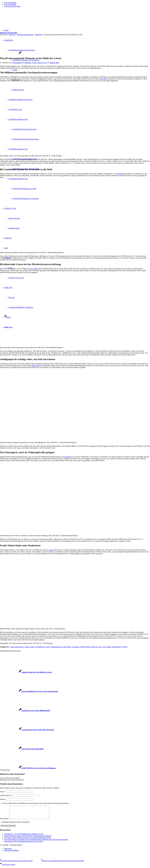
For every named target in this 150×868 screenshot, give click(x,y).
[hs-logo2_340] (16, 19)
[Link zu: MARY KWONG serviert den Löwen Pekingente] (28, 768)
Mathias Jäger (55, 63)
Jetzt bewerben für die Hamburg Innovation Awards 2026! (24, 844)
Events (34, 63)
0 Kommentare (17, 63)
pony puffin (34, 269)
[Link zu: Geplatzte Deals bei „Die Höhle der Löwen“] (26, 672)
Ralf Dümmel (116, 647)
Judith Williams (85, 647)
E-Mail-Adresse (6, 795)
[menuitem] (77, 851)
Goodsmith (120, 174)
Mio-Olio (104, 79)
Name (3, 792)
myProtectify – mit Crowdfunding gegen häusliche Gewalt (24, 836)
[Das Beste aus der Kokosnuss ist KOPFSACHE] (20, 863)
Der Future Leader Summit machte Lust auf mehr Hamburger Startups (28, 840)
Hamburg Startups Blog (9, 33)
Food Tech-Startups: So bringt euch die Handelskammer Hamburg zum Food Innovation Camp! (36, 842)
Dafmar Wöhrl (30, 647)
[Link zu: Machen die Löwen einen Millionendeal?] (25, 711)
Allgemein (28, 63)
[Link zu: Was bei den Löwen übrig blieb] (22, 749)
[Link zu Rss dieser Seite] (12, 6)
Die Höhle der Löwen (42, 647)
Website (3, 799)
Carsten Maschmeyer (17, 647)
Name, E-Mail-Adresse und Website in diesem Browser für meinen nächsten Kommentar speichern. (36, 803)
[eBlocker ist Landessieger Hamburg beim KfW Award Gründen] (62, 863)
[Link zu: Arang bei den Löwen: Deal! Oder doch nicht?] (27, 730)
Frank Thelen (67, 647)
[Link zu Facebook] (10, 4)
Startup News (42, 63)
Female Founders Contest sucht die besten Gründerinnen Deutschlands (28, 838)
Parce (51, 550)
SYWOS (67, 457)
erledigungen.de (37, 366)
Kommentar (5, 821)
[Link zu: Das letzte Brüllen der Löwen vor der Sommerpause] (29, 691)
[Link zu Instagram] (10, 3)
